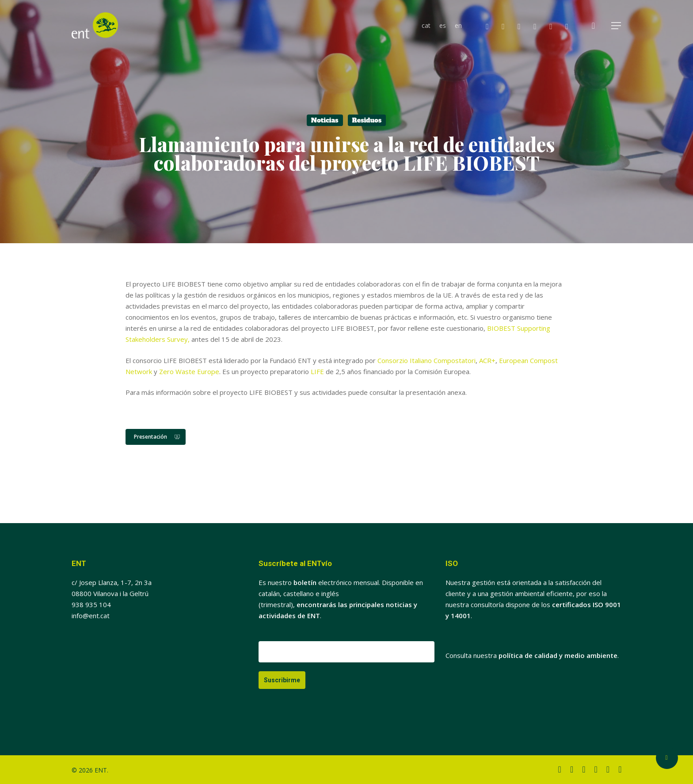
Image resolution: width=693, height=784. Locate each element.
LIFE (317, 371)
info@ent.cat (91, 616)
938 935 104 (91, 604)
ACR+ (487, 360)
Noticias (325, 120)
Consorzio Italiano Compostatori (426, 360)
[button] (617, 26)
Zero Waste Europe (189, 371)
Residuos (367, 120)
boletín (305, 582)
